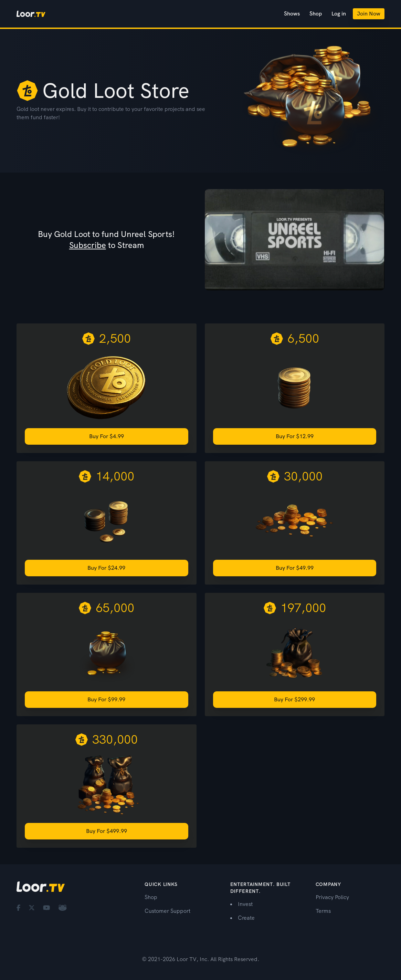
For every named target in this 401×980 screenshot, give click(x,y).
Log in (339, 14)
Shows (292, 14)
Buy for (107, 436)
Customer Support (167, 911)
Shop (316, 14)
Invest (245, 904)
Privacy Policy (332, 897)
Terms (323, 911)
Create (246, 918)
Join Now (369, 14)
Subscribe (88, 245)
